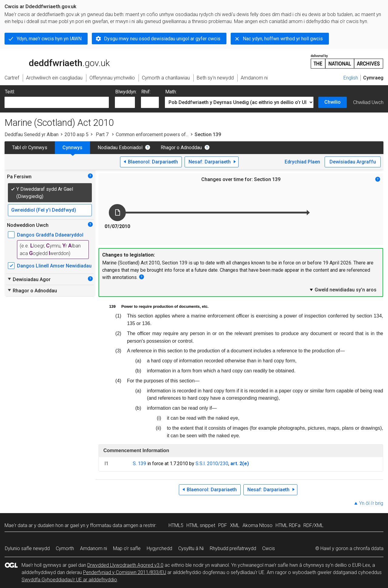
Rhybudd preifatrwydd (233, 548)
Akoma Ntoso (258, 525)
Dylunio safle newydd (27, 548)
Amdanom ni (94, 548)
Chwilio (333, 102)
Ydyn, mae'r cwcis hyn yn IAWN (49, 39)
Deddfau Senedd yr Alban (32, 134)
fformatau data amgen (114, 525)
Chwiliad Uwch (368, 102)
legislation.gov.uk (52, 61)
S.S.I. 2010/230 (212, 464)
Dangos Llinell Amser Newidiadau (54, 266)
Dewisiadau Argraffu (353, 162)
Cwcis (269, 548)
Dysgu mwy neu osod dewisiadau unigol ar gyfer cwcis (162, 39)
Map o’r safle (127, 548)
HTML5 (176, 525)
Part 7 (102, 134)
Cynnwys (72, 148)
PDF (223, 525)
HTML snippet (201, 525)
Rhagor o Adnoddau (181, 148)
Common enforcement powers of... (152, 134)
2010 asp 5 (77, 134)
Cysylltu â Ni (191, 548)
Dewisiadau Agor (29, 279)
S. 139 (139, 464)
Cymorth (65, 548)
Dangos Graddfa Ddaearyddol (50, 235)
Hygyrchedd (159, 548)
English (351, 78)
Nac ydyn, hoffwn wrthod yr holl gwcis (283, 39)
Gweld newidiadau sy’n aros (343, 290)
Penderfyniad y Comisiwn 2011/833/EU (125, 572)
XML (235, 525)
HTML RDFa (288, 525)
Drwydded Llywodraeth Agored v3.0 (125, 565)
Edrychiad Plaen (302, 162)
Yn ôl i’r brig (371, 503)
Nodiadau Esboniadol (120, 148)
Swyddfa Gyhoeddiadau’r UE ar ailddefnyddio (69, 580)
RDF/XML (313, 525)
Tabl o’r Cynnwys (30, 148)
